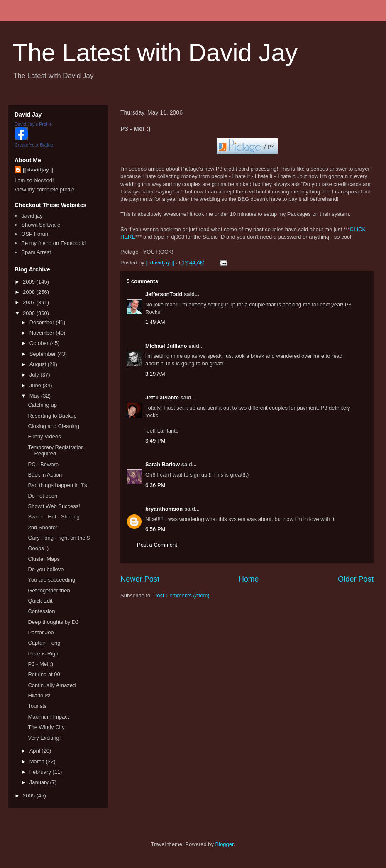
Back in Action (45, 475)
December (43, 322)
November (43, 333)
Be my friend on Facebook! (53, 243)
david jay (32, 216)
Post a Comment (157, 545)
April (36, 751)
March (38, 762)
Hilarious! (39, 696)
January (40, 782)
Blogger (225, 844)
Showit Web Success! (54, 506)
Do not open (43, 496)
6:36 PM (155, 485)
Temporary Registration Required (56, 451)
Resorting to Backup (52, 416)
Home (249, 579)
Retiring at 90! (45, 674)
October (40, 343)
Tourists (37, 706)
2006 (30, 313)
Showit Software (41, 225)
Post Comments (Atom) (182, 595)
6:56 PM (155, 529)
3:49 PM (155, 441)
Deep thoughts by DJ (53, 622)
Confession (41, 611)
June (36, 385)
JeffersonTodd (164, 294)
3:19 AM (155, 374)
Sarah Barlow (162, 464)
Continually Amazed (52, 685)
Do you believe (46, 569)
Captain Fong (44, 643)
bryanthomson (164, 509)
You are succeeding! (52, 580)
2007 (30, 302)
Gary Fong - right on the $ (59, 538)
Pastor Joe (41, 632)
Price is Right (44, 654)
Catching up (42, 405)
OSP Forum (35, 234)
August (39, 364)
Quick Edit (40, 601)
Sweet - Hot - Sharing (54, 517)
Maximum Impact (48, 717)
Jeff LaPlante (162, 397)
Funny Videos (44, 436)
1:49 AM (155, 322)
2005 (30, 796)
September (43, 354)
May (35, 396)
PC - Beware (43, 464)
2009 (30, 282)
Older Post (356, 579)
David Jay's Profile (33, 124)
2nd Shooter (43, 527)
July (35, 375)
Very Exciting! (44, 738)
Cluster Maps (44, 559)
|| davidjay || (38, 170)
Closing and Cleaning (54, 426)
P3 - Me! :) (40, 664)
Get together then (49, 590)
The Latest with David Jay (155, 53)
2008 (30, 292)
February (41, 772)
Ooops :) (38, 548)
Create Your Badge (34, 145)
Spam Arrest (36, 252)
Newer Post (140, 579)
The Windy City (46, 727)
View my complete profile (44, 189)
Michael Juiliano (166, 346)
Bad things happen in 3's (57, 485)
